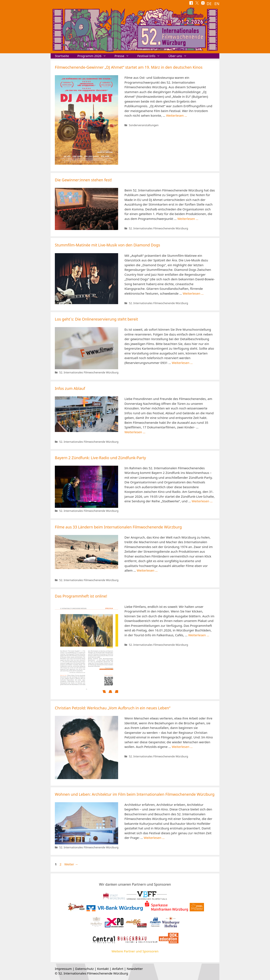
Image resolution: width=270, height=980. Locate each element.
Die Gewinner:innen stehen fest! (83, 180)
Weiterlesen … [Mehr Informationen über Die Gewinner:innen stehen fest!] (188, 219)
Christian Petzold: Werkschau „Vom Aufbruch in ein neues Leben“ (113, 708)
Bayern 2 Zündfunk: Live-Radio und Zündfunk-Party (100, 458)
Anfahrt (118, 969)
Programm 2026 (94, 56)
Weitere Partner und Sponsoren (135, 951)
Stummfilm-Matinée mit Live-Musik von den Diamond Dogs (107, 245)
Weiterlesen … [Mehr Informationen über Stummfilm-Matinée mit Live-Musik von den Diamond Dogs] (193, 293)
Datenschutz (84, 969)
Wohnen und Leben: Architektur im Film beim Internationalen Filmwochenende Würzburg (135, 794)
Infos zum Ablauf (70, 388)
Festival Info (151, 56)
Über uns (180, 56)
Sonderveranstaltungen (144, 125)
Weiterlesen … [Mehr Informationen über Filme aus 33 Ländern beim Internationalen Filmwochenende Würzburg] (147, 570)
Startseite (62, 56)
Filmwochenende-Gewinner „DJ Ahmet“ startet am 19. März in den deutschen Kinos (129, 67)
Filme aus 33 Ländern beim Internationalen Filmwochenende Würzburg (118, 527)
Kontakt (103, 969)
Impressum (63, 969)
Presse (124, 56)
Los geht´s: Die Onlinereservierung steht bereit (96, 319)
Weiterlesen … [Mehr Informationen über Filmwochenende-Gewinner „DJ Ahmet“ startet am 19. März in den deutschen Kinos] (176, 115)
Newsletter (135, 969)
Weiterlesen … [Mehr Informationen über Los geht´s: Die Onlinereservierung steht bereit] (182, 363)
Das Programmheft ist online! (81, 596)
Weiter (71, 864)
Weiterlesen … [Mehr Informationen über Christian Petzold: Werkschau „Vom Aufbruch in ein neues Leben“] (182, 747)
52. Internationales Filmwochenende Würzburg (159, 228)
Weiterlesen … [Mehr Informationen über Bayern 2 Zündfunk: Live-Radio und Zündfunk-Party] (202, 501)
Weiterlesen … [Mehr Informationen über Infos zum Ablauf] (135, 432)
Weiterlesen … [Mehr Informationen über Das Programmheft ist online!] (199, 635)
